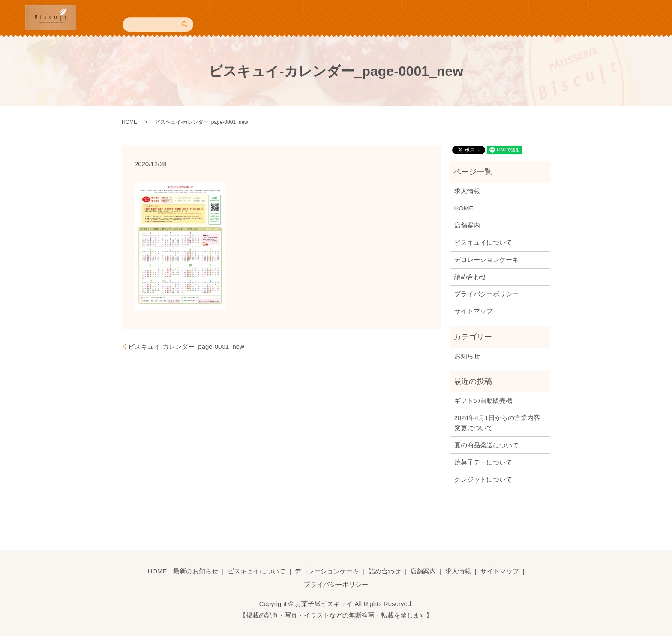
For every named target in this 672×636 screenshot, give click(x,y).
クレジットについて (483, 478)
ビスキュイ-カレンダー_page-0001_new (186, 345)
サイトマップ (474, 310)
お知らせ (467, 355)
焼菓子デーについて (483, 461)
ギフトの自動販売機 (483, 399)
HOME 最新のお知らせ (209, 17)
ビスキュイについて (292, 17)
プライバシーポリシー (486, 293)
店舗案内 (496, 17)
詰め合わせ (445, 17)
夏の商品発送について (486, 444)
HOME (129, 121)
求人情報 (544, 17)
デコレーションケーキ (375, 17)
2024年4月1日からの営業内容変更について (497, 421)
